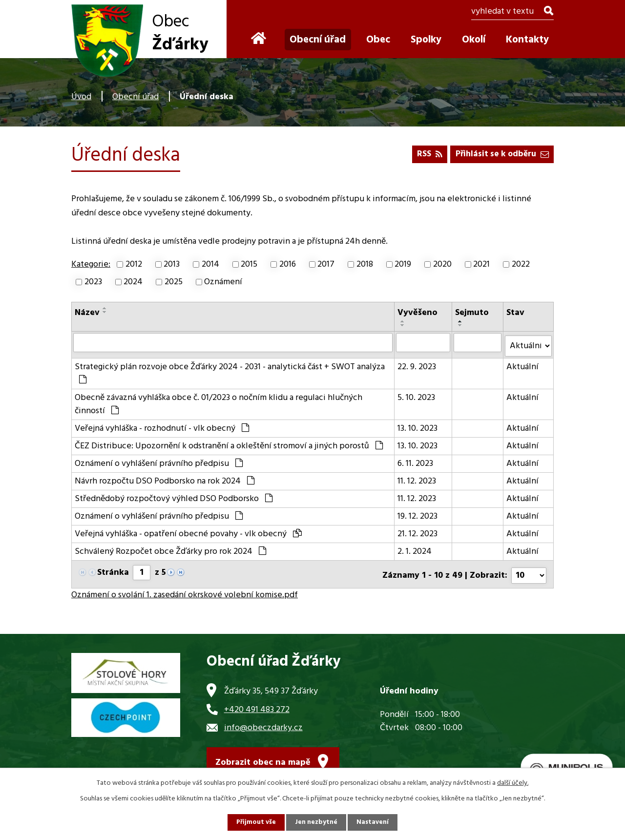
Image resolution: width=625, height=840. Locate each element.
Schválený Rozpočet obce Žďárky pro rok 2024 (170, 549)
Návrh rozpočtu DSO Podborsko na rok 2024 (165, 478)
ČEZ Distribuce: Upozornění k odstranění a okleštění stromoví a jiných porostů (229, 443)
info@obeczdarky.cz (263, 723)
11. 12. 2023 (417, 478)
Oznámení (223, 282)
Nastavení (374, 822)
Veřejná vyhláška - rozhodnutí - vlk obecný (162, 426)
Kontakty (527, 40)
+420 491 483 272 (257, 704)
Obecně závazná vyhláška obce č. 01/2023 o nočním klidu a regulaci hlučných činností (219, 401)
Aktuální (522, 364)
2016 (288, 264)
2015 (249, 264)
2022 (521, 264)
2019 (403, 264)
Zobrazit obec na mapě (263, 759)
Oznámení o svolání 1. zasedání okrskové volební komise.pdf (185, 590)
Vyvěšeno (418, 313)
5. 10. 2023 (417, 395)
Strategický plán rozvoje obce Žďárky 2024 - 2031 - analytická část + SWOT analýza (230, 369)
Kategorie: (91, 264)
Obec (378, 40)
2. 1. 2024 (415, 549)
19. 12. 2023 (418, 514)
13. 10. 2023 (418, 426)
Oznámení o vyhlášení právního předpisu (159, 461)
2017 (326, 264)
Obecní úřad (135, 97)
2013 (172, 264)
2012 (134, 264)
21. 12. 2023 (418, 531)
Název (87, 313)
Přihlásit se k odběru (500, 153)
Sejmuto (472, 313)
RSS (423, 153)
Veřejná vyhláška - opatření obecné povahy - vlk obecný (188, 531)
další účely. (513, 783)
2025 (174, 282)
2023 (93, 282)
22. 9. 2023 (417, 364)
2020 (442, 264)
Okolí (474, 40)
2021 (481, 264)
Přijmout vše (255, 822)
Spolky (426, 40)
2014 (210, 264)
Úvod (81, 97)
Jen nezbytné (316, 822)
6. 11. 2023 (416, 461)
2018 (365, 264)
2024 (133, 282)
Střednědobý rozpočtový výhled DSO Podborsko (174, 496)
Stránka (113, 570)
